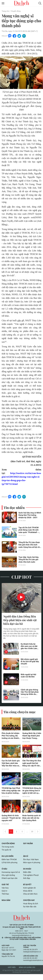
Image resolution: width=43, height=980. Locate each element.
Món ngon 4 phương (32, 865)
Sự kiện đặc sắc (30, 912)
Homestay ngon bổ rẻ (10, 876)
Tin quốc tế (7, 852)
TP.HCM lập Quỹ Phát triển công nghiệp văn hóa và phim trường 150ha (10, 792)
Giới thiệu (12, 973)
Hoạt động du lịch (31, 909)
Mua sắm (6, 906)
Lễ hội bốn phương (10, 865)
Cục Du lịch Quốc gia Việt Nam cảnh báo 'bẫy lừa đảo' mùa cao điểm (11, 764)
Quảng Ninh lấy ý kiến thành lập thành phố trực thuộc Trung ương (32, 736)
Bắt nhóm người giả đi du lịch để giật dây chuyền (29, 662)
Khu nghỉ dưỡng (9, 880)
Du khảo (27, 871)
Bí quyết (27, 890)
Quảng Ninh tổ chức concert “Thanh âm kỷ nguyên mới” (10, 819)
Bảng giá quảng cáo (27, 973)
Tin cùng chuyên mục (20, 712)
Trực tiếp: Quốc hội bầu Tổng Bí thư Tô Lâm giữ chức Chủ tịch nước (29, 560)
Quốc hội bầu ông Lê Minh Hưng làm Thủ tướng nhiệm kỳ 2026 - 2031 (29, 515)
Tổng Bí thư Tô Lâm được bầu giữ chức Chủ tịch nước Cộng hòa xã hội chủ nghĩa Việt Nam (30, 545)
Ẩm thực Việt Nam (31, 862)
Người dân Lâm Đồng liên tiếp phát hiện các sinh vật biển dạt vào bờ (20, 620)
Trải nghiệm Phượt (31, 878)
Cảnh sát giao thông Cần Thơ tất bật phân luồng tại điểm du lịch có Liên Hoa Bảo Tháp (30, 693)
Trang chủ (6, 11)
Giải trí (5, 890)
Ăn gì (26, 858)
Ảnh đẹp (27, 881)
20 (32, 833)
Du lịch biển (8, 858)
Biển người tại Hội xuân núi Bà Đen (29, 676)
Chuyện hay (29, 906)
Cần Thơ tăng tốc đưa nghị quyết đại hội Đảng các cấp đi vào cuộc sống (31, 764)
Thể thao (6, 899)
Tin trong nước (8, 849)
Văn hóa (5, 893)
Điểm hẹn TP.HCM (10, 862)
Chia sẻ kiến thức (31, 899)
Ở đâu (5, 871)
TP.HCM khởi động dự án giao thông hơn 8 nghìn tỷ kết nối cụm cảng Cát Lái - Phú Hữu (32, 792)
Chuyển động (17, 11)
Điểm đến (27, 875)
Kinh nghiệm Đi (30, 893)
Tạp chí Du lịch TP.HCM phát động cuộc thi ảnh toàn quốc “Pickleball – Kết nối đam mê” (29, 530)
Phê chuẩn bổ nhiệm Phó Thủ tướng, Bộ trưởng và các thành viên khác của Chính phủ (11, 736)
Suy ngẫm (28, 845)
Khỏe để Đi (28, 896)
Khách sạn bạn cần (10, 883)
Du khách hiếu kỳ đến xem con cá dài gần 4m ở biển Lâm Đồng (29, 647)
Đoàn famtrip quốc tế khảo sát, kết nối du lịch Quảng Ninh (32, 819)
